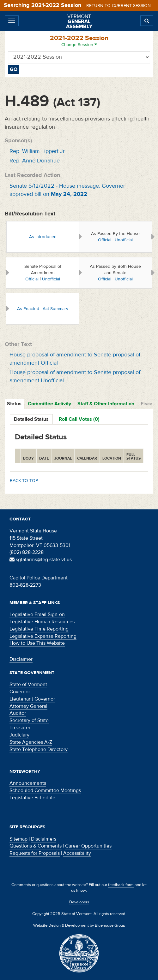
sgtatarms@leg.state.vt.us (41, 560)
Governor (20, 692)
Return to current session (118, 6)
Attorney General (28, 706)
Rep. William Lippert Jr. (38, 151)
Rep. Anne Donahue (35, 161)
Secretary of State (29, 720)
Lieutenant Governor (32, 699)
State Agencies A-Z (31, 742)
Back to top (24, 481)
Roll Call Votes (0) (79, 419)
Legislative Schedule (32, 798)
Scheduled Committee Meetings (45, 790)
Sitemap (18, 839)
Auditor (18, 713)
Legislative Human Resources (42, 622)
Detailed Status (31, 419)
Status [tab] (14, 404)
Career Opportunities (88, 846)
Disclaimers (44, 839)
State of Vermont (28, 684)
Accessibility (77, 853)
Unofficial (124, 240)
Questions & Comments (36, 846)
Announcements (28, 783)
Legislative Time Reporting (39, 629)
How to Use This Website (37, 643)
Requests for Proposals (35, 853)
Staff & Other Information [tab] (106, 404)
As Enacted (28, 309)
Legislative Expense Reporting (43, 636)
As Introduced (43, 237)
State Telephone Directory (39, 749)
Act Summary (55, 309)
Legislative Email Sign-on (37, 614)
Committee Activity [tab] (49, 404)
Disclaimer (21, 659)
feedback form (121, 885)
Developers (79, 902)
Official (105, 240)
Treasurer (20, 728)
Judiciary (19, 735)
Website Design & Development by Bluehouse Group (79, 925)
